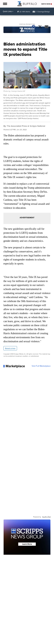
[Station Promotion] (27, 30)
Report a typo (10, 348)
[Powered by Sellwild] (46, 517)
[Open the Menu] (5, 4)
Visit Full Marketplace (41, 366)
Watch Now (47, 4)
